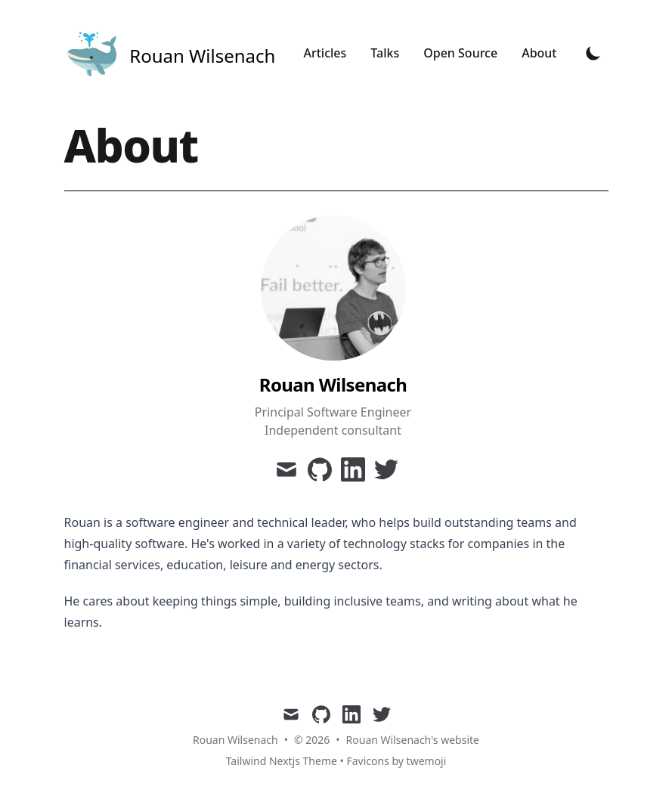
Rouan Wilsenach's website (413, 740)
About (539, 53)
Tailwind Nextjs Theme (282, 761)
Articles (325, 53)
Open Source (460, 53)
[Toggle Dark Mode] (593, 53)
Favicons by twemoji (396, 761)
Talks (385, 53)
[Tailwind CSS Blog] (170, 53)
